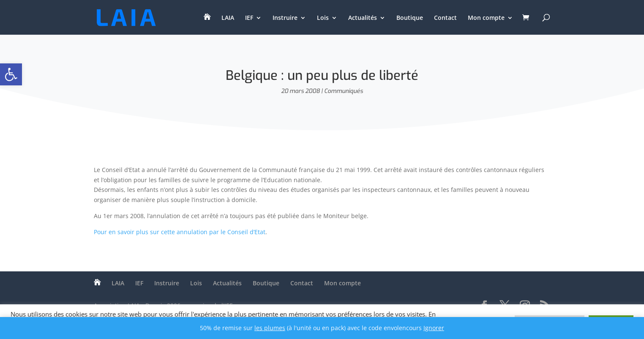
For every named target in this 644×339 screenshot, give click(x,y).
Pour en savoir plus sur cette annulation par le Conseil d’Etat (180, 232)
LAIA (228, 18)
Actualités (363, 18)
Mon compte (486, 18)
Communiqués (344, 91)
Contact (445, 18)
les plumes (270, 328)
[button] (11, 74)
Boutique (410, 18)
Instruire (285, 18)
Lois (323, 18)
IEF (249, 18)
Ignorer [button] (434, 328)
